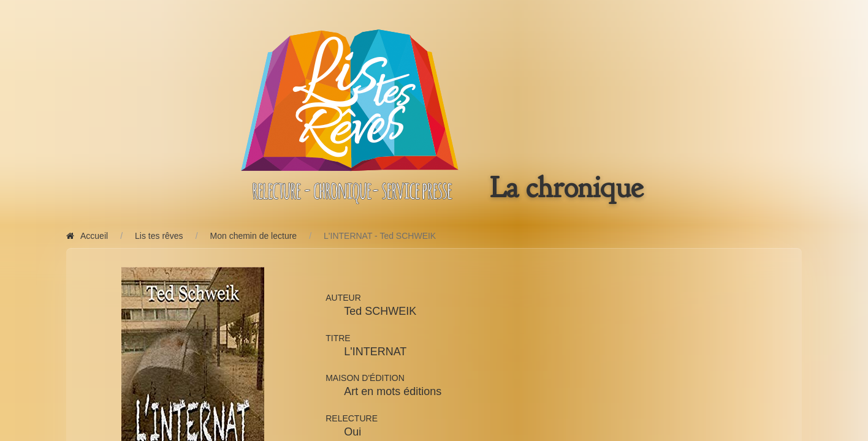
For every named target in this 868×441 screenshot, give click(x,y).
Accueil (87, 236)
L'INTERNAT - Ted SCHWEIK (380, 236)
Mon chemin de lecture (254, 236)
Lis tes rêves (159, 236)
